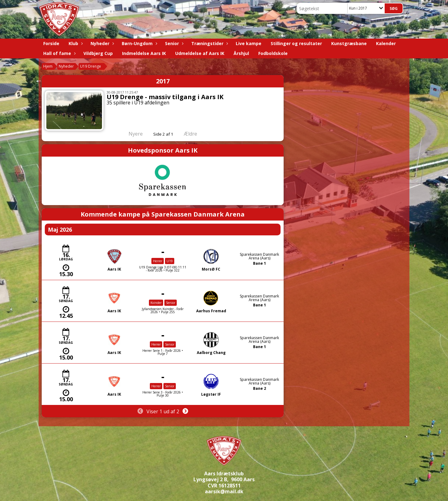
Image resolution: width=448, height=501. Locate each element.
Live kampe (249, 43)
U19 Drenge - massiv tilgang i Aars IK (165, 97)
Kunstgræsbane (349, 43)
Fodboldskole (273, 53)
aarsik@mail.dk (224, 491)
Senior (173, 43)
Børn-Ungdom (139, 43)
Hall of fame (59, 53)
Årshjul (241, 53)
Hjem (48, 66)
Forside (51, 43)
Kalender (386, 43)
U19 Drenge (91, 66)
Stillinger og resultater (296, 43)
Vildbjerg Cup (98, 53)
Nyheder (101, 43)
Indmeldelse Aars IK (144, 53)
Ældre (195, 134)
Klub (75, 43)
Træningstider (209, 43)
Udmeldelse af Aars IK (200, 53)
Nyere (132, 134)
